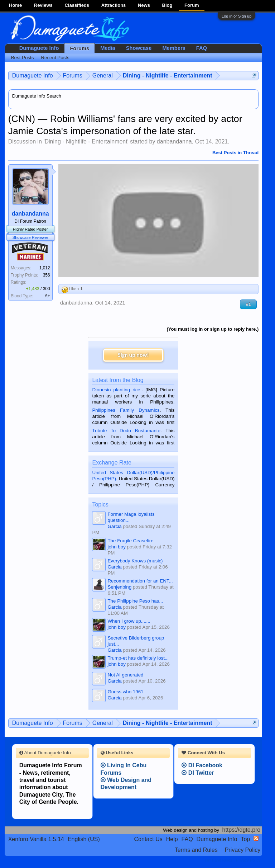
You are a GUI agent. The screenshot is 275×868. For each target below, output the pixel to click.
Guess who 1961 (125, 692)
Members (174, 48)
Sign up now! (133, 355)
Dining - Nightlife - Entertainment (86, 141)
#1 (248, 304)
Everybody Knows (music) (135, 561)
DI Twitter (198, 773)
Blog (167, 5)
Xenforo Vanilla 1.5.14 (36, 839)
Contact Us (148, 839)
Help (172, 839)
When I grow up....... (129, 621)
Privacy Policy (243, 850)
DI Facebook (202, 765)
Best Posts (23, 58)
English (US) (84, 839)
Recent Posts (55, 58)
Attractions (114, 5)
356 (47, 275)
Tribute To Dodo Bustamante (126, 431)
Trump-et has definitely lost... (138, 658)
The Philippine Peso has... (135, 601)
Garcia (114, 526)
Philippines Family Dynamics (126, 410)
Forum (192, 5)
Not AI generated (125, 675)
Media (108, 48)
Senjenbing (119, 587)
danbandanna (174, 141)
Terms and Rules (196, 850)
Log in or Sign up (237, 16)
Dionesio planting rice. (117, 390)
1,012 (45, 268)
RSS (256, 838)
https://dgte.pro (242, 830)
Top (245, 839)
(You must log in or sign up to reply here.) (213, 329)
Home (15, 5)
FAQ (202, 48)
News (144, 5)
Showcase (139, 48)
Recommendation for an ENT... (140, 581)
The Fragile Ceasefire (130, 541)
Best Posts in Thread (235, 153)
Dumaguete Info (39, 48)
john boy (116, 547)
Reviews (43, 5)
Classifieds (77, 5)
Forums (79, 48)
